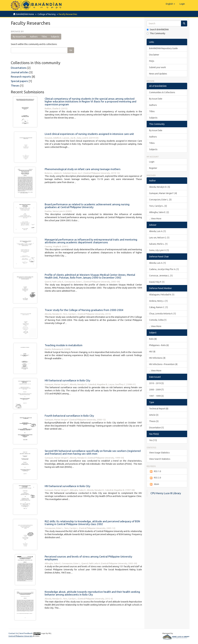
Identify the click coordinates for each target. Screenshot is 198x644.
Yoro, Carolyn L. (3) (158, 206)
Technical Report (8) (159, 409)
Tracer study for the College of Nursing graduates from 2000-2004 (84, 310)
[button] (170, 4)
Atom (154, 484)
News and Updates (158, 74)
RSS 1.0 (155, 471)
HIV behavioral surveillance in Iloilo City (67, 380)
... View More (155, 219)
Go (71, 50)
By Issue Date (19, 37)
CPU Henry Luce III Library (166, 493)
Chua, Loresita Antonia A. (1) (162, 314)
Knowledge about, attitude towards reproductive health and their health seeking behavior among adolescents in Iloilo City (92, 593)
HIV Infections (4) (157, 358)
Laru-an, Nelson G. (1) (159, 238)
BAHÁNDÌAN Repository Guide (163, 48)
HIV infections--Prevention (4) (163, 364)
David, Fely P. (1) (157, 282)
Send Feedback (26, 633)
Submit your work (157, 67)
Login (152, 162)
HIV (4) (152, 352)
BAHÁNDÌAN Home (25, 14)
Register (153, 168)
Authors (34, 37)
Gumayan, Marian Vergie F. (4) (163, 193)
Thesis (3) (154, 421)
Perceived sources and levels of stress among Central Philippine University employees (88, 558)
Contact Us (13, 633)
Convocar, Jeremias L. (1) (161, 276)
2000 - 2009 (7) (156, 390)
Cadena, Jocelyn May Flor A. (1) (164, 269)
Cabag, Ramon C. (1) (158, 307)
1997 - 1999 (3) (156, 396)
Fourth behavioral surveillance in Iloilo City (69, 416)
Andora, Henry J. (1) (158, 301)
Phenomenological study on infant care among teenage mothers (83, 169)
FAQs (152, 61)
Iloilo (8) (153, 339)
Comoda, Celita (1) (158, 320)
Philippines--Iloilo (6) (159, 345)
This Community (156, 33)
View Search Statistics (160, 459)
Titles (44, 37)
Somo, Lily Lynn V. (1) (159, 250)
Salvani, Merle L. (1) (158, 244)
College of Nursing (46, 14)
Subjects (55, 37)
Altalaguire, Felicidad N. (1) (162, 295)
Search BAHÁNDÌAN (158, 30)
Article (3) (154, 415)
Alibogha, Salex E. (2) (159, 212)
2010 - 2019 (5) (156, 383)
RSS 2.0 (155, 478)
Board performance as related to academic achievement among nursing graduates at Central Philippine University (87, 206)
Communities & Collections (162, 92)
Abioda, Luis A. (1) (157, 231)
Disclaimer (154, 55)
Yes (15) (153, 440)
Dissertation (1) (156, 428)
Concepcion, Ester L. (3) (160, 200)
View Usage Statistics (159, 453)
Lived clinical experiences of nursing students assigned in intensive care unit (89, 134)
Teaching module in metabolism (64, 345)
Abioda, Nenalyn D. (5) (160, 187)
